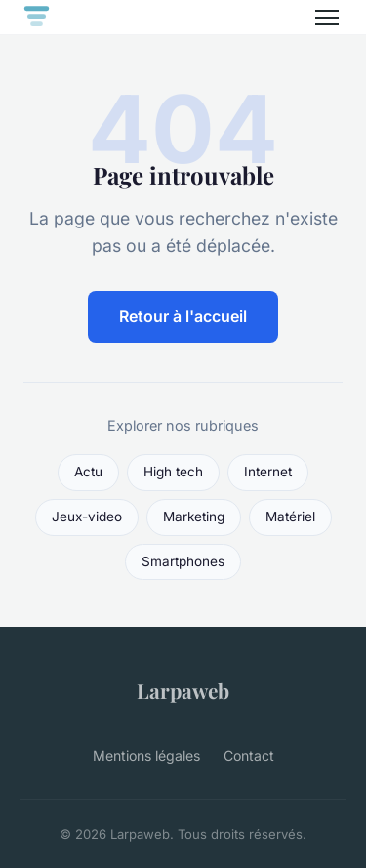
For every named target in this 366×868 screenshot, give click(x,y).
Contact (249, 755)
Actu (88, 472)
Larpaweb (183, 690)
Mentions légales (146, 755)
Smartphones (183, 561)
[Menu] (327, 18)
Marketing (194, 517)
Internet (268, 472)
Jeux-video (87, 517)
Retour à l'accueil (183, 316)
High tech (173, 472)
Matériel (290, 517)
